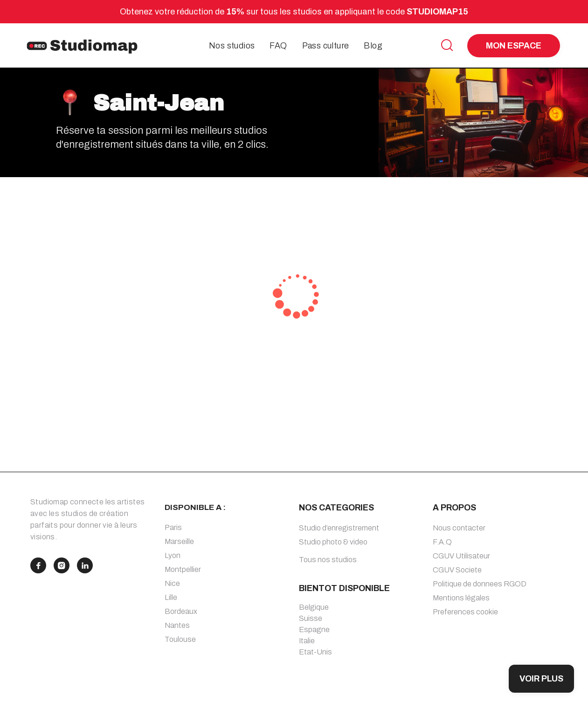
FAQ (278, 46)
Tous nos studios (328, 560)
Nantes (177, 625)
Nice (172, 583)
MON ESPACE (514, 46)
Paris (173, 527)
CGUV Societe (457, 570)
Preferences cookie (465, 612)
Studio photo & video (333, 542)
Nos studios (232, 46)
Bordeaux (181, 611)
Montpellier (183, 569)
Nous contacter (459, 528)
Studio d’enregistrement (339, 528)
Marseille (179, 541)
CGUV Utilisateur (461, 556)
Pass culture (326, 46)
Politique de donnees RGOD (480, 584)
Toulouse (180, 639)
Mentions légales (461, 598)
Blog (373, 46)
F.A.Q (442, 542)
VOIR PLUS (541, 679)
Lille (171, 597)
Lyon (173, 555)
